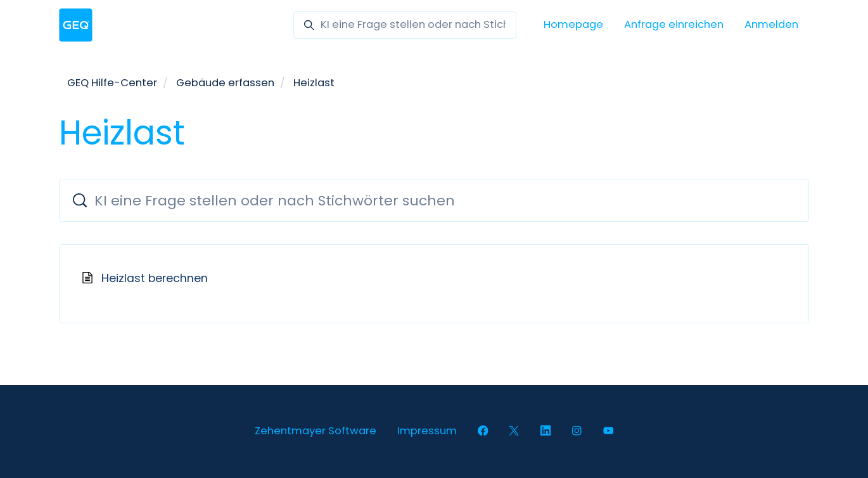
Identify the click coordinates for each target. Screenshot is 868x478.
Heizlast (314, 83)
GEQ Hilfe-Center (112, 83)
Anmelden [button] (771, 24)
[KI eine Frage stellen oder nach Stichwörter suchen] (405, 25)
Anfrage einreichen (674, 24)
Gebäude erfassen (225, 83)
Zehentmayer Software (316, 431)
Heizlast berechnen (155, 278)
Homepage (573, 24)
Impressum (427, 431)
